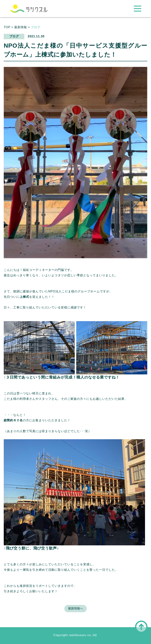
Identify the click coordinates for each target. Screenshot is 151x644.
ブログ (36, 27)
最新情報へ (75, 608)
